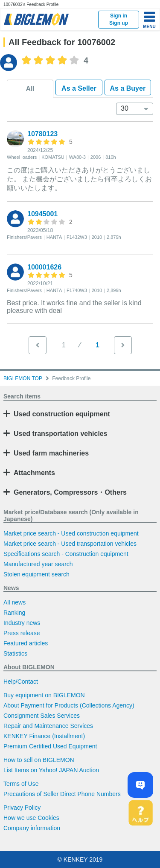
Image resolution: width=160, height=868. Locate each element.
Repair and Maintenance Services (48, 726)
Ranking (14, 613)
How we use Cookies (31, 818)
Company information (32, 828)
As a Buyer (128, 88)
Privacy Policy (22, 808)
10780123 (42, 134)
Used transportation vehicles (61, 434)
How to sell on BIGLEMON (39, 760)
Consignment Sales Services (42, 716)
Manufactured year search (38, 564)
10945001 (42, 214)
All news (15, 602)
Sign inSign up (119, 19)
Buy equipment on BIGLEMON (44, 695)
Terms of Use (21, 784)
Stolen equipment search (36, 574)
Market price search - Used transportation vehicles (70, 544)
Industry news (22, 623)
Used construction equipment (62, 414)
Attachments (34, 473)
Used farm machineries (51, 453)
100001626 (44, 267)
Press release (22, 633)
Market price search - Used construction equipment (71, 533)
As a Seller (79, 88)
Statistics (15, 653)
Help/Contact (21, 682)
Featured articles (26, 643)
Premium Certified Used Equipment (50, 746)
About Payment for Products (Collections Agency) (69, 705)
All (30, 89)
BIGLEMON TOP (23, 378)
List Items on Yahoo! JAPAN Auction (51, 770)
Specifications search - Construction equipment (66, 554)
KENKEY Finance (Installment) (44, 736)
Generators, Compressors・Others (70, 492)
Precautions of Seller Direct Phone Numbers (62, 794)
